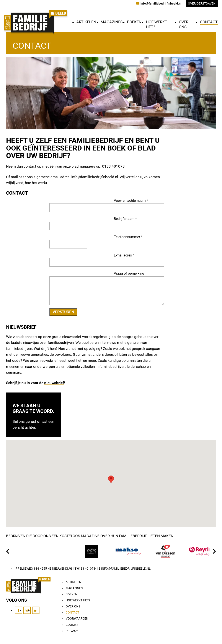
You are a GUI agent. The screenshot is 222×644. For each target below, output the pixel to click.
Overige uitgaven (202, 3)
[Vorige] (8, 551)
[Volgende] (214, 551)
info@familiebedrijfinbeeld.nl (95, 177)
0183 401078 (86, 569)
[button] (111, 480)
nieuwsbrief (54, 383)
